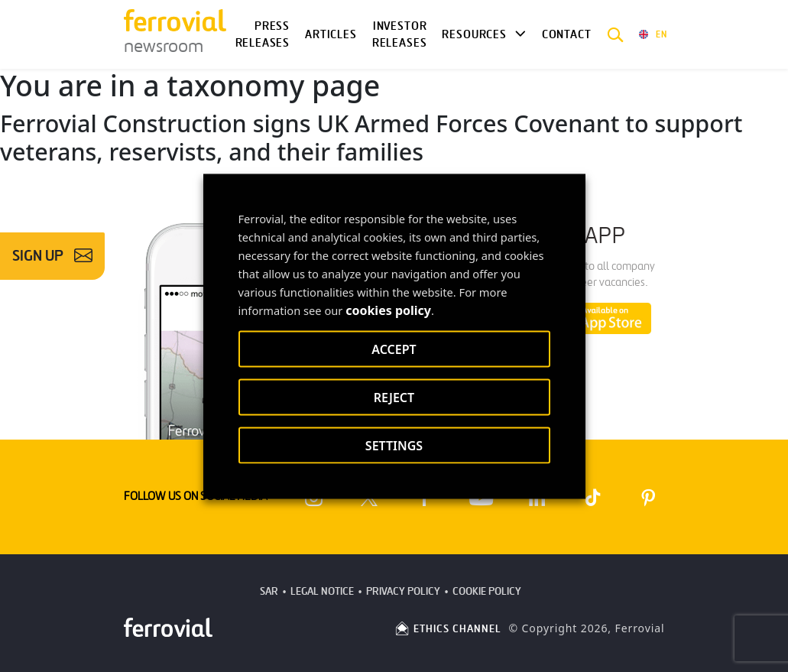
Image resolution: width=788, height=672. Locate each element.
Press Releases (263, 35)
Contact (567, 34)
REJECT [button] (394, 397)
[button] (616, 34)
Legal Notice (322, 591)
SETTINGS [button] (394, 445)
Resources (474, 34)
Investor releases (400, 35)
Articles (331, 34)
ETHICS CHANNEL (448, 629)
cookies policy (388, 310)
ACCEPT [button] (394, 349)
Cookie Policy (487, 591)
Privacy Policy (403, 591)
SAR (269, 591)
